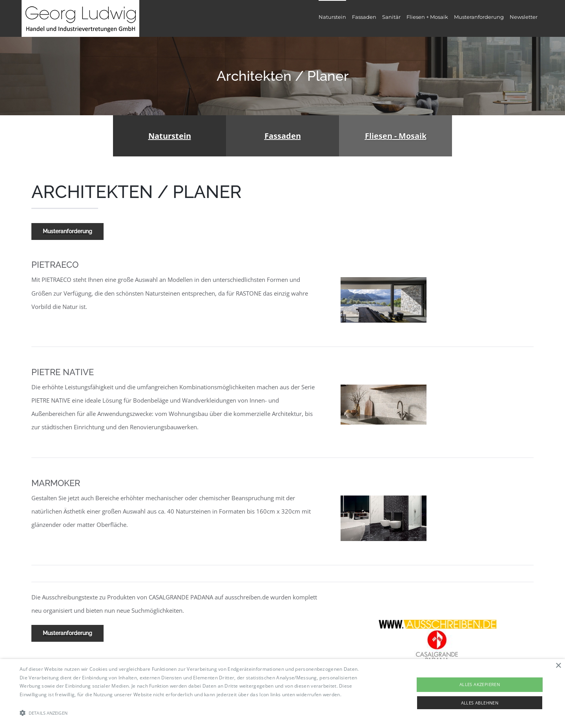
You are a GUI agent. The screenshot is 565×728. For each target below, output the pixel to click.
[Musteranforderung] (67, 231)
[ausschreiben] (437, 623)
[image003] (383, 280)
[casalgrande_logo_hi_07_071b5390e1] (437, 632)
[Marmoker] (383, 498)
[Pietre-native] (383, 387)
